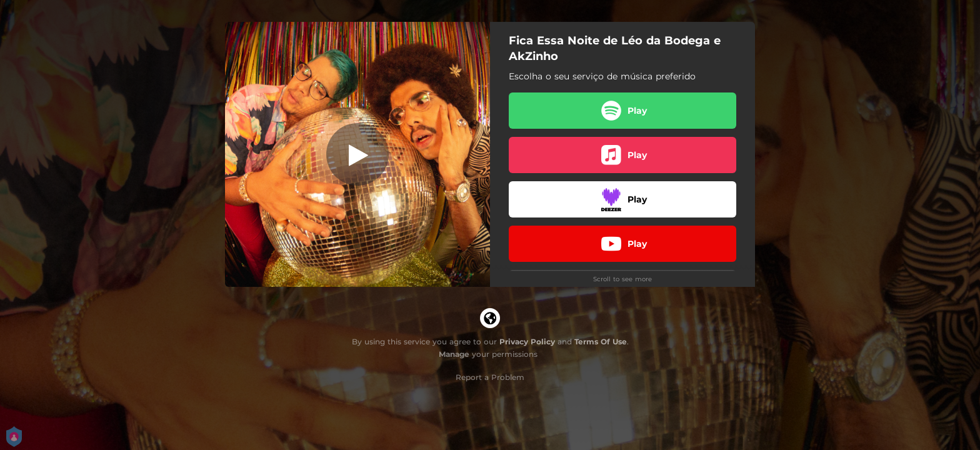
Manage (454, 354)
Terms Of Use (601, 342)
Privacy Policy (527, 342)
